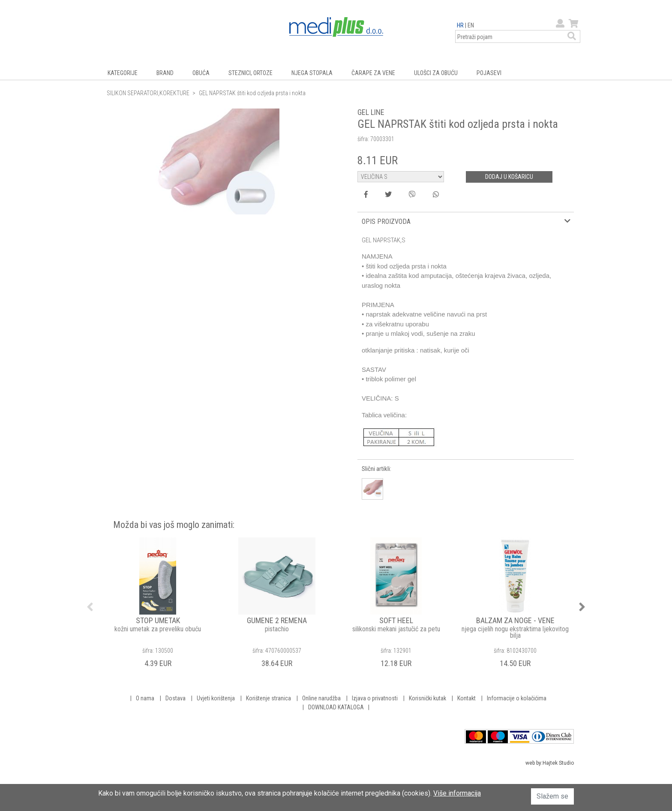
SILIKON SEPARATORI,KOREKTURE (148, 93)
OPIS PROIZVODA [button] (386, 222)
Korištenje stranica (268, 698)
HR (460, 25)
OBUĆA (201, 73)
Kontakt (466, 698)
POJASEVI (489, 73)
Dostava (175, 698)
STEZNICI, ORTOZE (250, 73)
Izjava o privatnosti (375, 698)
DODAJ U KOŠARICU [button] (509, 177)
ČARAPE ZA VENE (373, 73)
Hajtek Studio (558, 763)
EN (471, 25)
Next (582, 607)
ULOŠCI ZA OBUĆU (436, 73)
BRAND (165, 73)
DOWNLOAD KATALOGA (336, 707)
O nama (145, 698)
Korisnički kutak (427, 698)
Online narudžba (321, 698)
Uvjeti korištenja (216, 698)
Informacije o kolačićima (517, 698)
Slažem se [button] (552, 796)
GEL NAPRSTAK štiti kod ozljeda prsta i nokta (252, 93)
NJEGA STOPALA (312, 73)
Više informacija (457, 793)
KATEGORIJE (123, 73)
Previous (90, 607)
